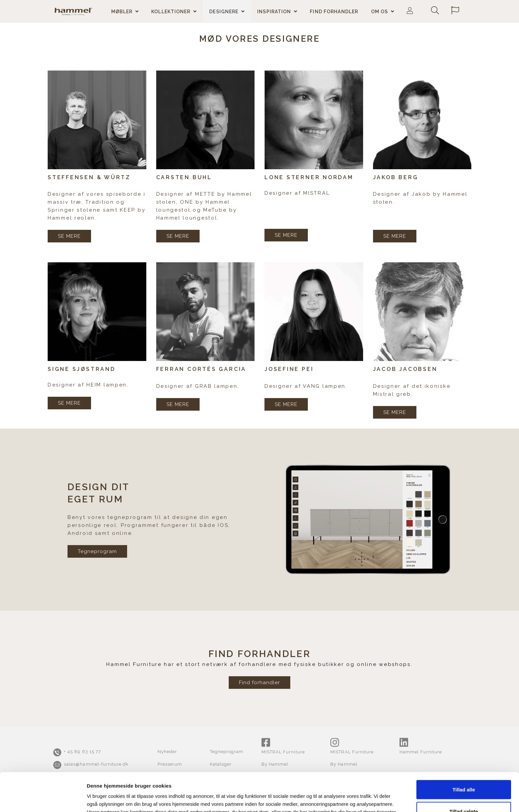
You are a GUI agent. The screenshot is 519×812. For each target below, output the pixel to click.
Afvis (464, 794)
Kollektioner (171, 12)
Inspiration (274, 12)
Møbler (122, 12)
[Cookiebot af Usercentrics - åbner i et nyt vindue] (43, 799)
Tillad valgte (464, 773)
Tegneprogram (97, 579)
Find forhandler (334, 12)
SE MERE (69, 236)
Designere (224, 12)
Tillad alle (464, 751)
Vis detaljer (343, 795)
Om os (380, 12)
